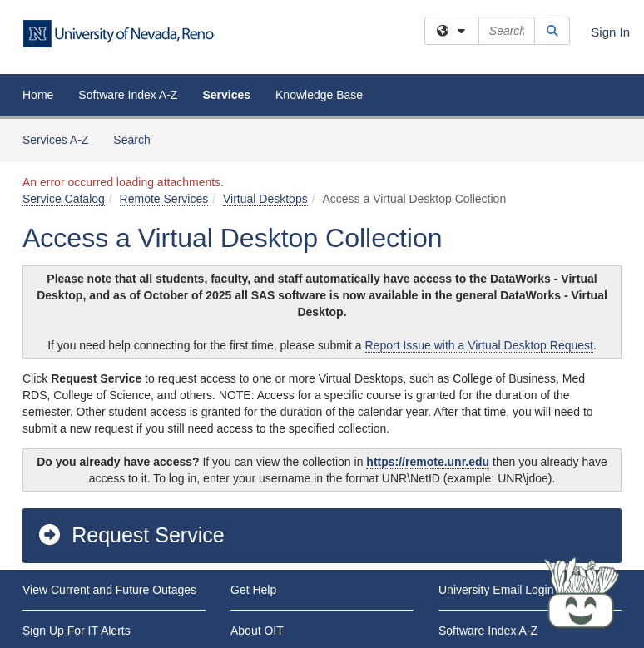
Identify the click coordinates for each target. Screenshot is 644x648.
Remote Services (164, 199)
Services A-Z (55, 140)
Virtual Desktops (265, 199)
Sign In (610, 32)
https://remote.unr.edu (428, 462)
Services (226, 95)
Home (38, 95)
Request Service (131, 535)
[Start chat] (582, 594)
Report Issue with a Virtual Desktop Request (479, 345)
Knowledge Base (319, 95)
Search (138, 139)
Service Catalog (64, 199)
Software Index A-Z (128, 95)
